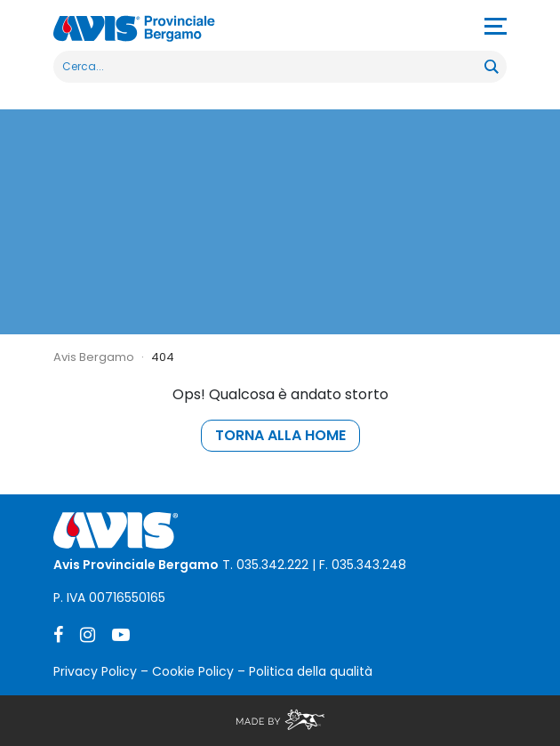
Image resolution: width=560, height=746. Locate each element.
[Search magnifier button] (491, 67)
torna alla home (280, 435)
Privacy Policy (95, 671)
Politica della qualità (311, 671)
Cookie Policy (193, 671)
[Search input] (270, 67)
